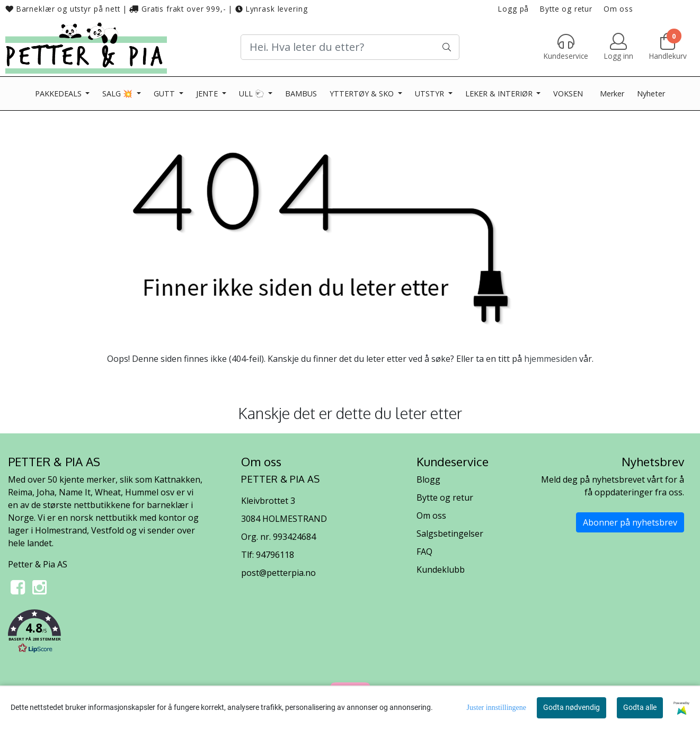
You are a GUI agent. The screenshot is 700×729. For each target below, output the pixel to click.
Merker (612, 94)
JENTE (208, 94)
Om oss (618, 9)
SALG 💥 (118, 94)
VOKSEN (568, 94)
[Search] (350, 47)
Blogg (428, 479)
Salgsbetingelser (450, 534)
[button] (117, 633)
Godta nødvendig (571, 707)
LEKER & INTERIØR (500, 94)
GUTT (165, 94)
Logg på (513, 9)
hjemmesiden (551, 359)
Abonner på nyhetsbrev (630, 522)
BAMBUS (301, 94)
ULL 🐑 (253, 94)
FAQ (424, 552)
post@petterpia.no (278, 573)
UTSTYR (431, 94)
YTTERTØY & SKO (363, 94)
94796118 (275, 555)
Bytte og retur (566, 9)
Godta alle (640, 707)
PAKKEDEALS (59, 94)
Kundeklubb (441, 570)
